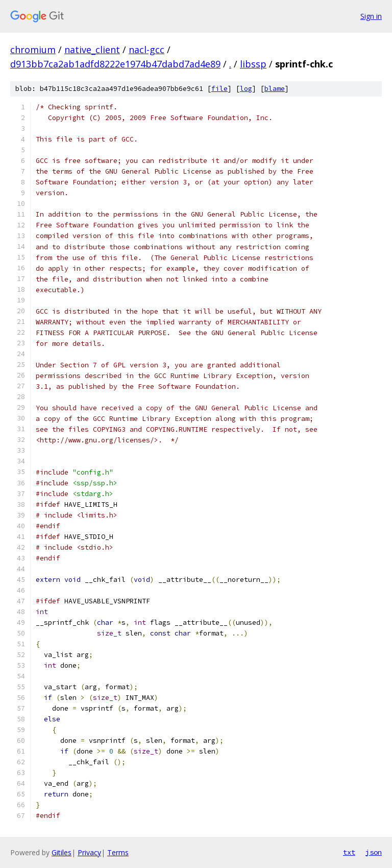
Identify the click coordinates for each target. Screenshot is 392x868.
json (374, 852)
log (246, 89)
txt (349, 852)
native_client (92, 50)
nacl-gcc (146, 50)
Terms (118, 852)
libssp (253, 64)
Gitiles (62, 852)
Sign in (371, 16)
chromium (33, 50)
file (219, 89)
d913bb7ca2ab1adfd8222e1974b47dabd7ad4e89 (115, 64)
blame (275, 89)
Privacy (89, 852)
